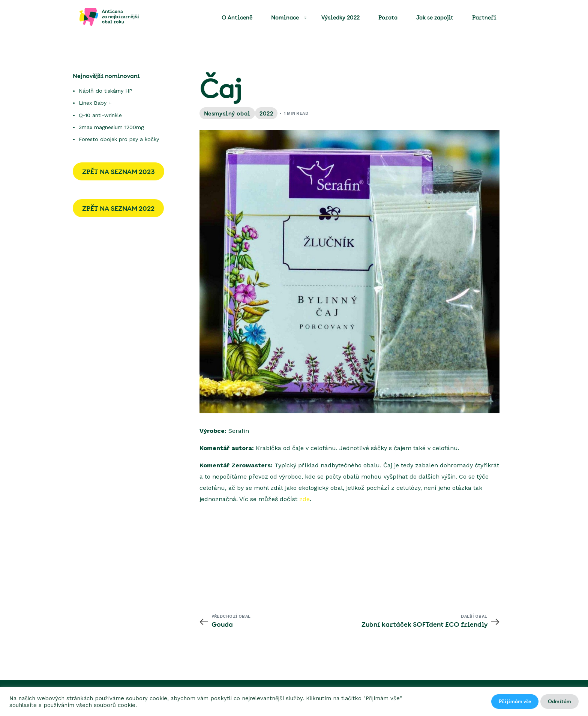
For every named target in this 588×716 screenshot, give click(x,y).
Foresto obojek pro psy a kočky (119, 139)
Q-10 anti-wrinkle (100, 115)
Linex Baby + (95, 103)
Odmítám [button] (559, 701)
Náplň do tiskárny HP (106, 91)
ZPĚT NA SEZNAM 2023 (118, 171)
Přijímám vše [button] (515, 701)
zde (304, 499)
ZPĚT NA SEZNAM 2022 (118, 208)
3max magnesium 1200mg (111, 127)
